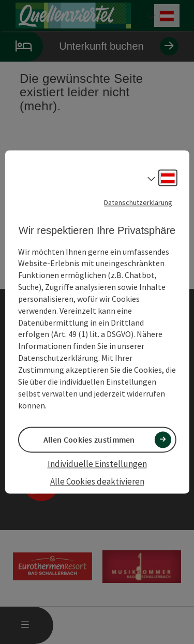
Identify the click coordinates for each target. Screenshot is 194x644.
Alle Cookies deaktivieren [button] (97, 481)
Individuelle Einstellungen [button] (97, 464)
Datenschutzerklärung (138, 202)
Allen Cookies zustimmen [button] (89, 440)
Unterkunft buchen (89, 46)
